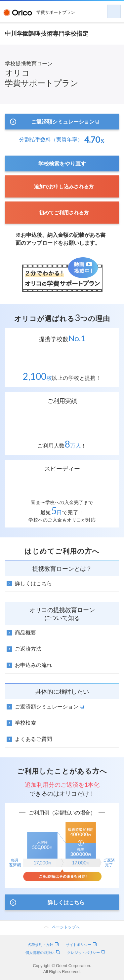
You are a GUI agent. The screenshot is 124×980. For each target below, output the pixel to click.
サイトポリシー (81, 944)
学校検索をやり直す (62, 163)
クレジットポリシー (86, 952)
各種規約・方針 (43, 944)
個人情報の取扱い (43, 952)
